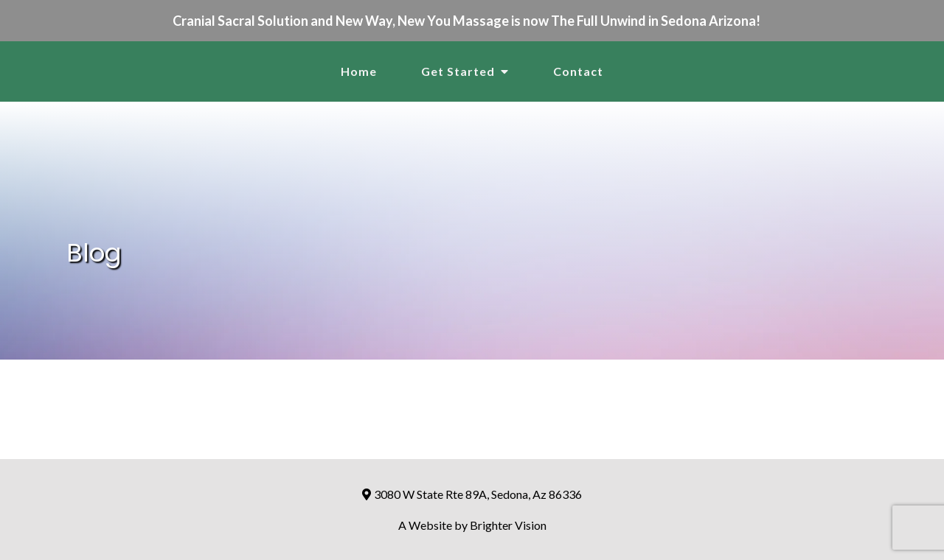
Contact (578, 71)
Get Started (458, 71)
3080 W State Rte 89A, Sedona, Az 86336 (472, 494)
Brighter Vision (508, 525)
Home (359, 71)
